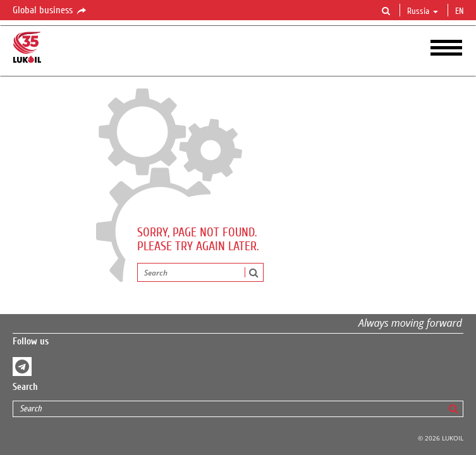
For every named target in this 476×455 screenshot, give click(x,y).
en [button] (461, 11)
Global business (50, 11)
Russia (423, 11)
